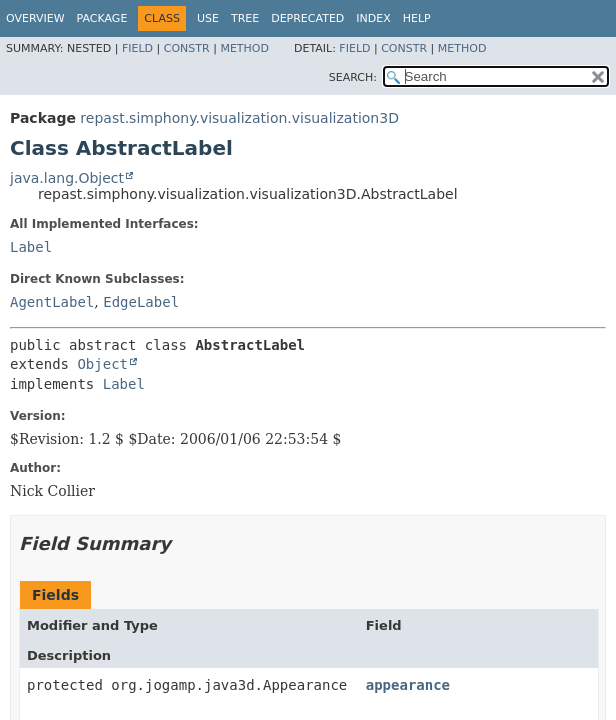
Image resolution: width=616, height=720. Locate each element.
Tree (245, 18)
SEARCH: (353, 77)
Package (102, 18)
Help (417, 18)
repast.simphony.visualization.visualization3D (239, 118)
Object (102, 364)
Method (244, 48)
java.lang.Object (67, 178)
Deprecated (307, 18)
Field (137, 48)
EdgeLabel (141, 302)
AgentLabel (52, 302)
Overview (35, 18)
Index (373, 18)
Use (208, 18)
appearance (408, 685)
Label (31, 247)
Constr (187, 48)
